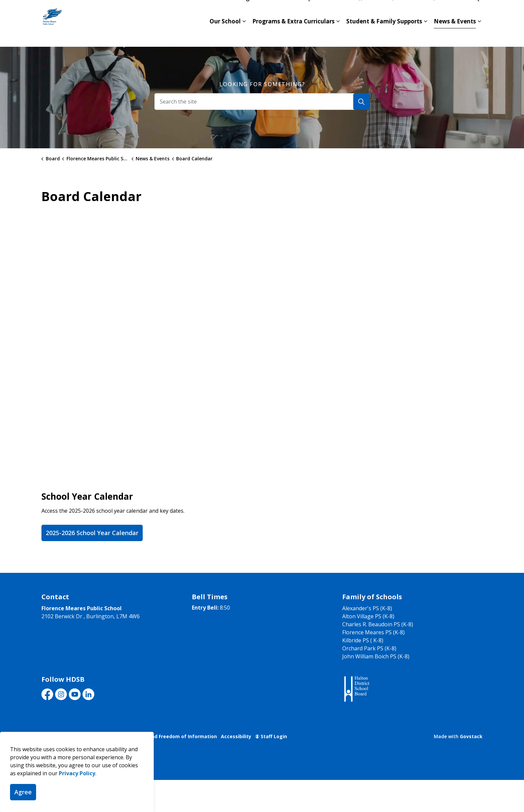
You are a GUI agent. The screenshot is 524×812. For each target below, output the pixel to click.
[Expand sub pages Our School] (244, 35)
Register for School (261, 12)
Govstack (471, 736)
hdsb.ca (371, 12)
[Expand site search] (476, 12)
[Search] (362, 102)
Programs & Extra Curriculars (293, 35)
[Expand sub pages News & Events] (479, 35)
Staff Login (271, 736)
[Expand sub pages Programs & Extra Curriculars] (338, 35)
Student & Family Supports (384, 35)
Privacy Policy (77, 773)
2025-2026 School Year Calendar (92, 533)
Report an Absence (324, 12)
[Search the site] (262, 102)
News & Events (455, 35)
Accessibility (236, 736)
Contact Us (408, 12)
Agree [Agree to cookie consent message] (23, 792)
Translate (448, 12)
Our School (225, 35)
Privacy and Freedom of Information (173, 736)
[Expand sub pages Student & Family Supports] (425, 35)
